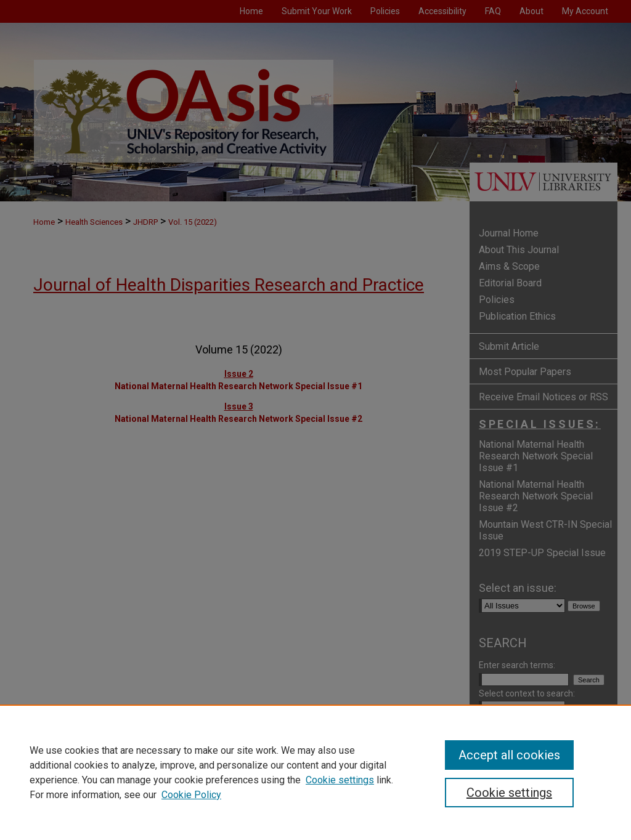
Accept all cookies (509, 755)
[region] (315, 772)
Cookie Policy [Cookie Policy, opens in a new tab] (191, 795)
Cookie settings (340, 780)
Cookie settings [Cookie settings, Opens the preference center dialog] (509, 793)
